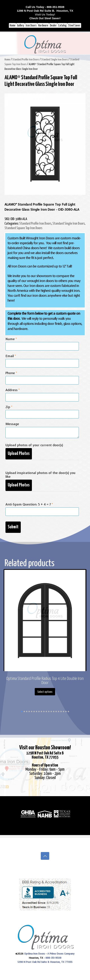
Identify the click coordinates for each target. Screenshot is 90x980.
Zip (9, 407)
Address (13, 390)
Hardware (43, 26)
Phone (11, 373)
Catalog (62, 26)
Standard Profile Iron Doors (26, 60)
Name (11, 339)
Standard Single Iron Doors (55, 60)
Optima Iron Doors (35, 954)
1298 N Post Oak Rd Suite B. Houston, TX (45, 11)
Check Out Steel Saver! (45, 18)
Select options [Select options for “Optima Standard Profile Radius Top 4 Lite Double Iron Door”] (45, 692)
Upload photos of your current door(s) (34, 445)
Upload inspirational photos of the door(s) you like (40, 475)
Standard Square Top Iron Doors (23, 228)
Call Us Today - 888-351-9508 (45, 7)
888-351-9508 (53, 958)
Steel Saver (74, 26)
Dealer (53, 26)
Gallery (21, 26)
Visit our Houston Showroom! (45, 748)
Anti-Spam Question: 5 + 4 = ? (29, 505)
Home (13, 26)
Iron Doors (31, 26)
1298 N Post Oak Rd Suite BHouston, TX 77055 (45, 755)
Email (11, 356)
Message (12, 424)
